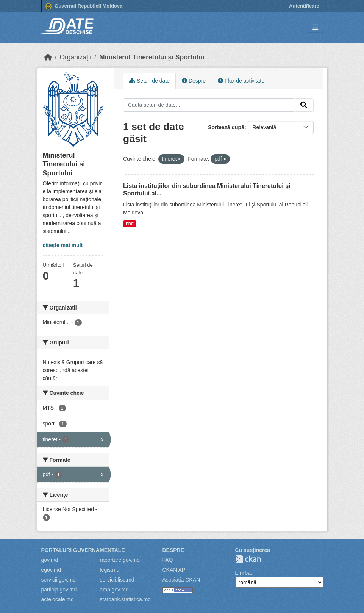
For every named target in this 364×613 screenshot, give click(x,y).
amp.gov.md (114, 590)
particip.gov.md (59, 590)
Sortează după (226, 127)
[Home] (48, 57)
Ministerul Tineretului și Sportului (152, 57)
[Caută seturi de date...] (209, 105)
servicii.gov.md (59, 580)
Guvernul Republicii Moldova (84, 6)
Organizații (75, 57)
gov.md (50, 560)
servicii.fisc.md (117, 580)
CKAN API (175, 570)
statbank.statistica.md (126, 599)
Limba (243, 573)
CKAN (248, 559)
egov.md (51, 570)
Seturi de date (149, 81)
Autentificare (304, 6)
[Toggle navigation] (315, 27)
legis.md (110, 570)
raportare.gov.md (120, 560)
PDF (130, 224)
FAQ (168, 560)
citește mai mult (63, 245)
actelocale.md (58, 599)
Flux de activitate (241, 81)
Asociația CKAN (181, 580)
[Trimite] (304, 105)
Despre (194, 81)
